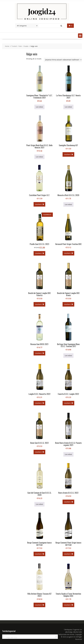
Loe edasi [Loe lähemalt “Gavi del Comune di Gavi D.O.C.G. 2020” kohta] (39, 504)
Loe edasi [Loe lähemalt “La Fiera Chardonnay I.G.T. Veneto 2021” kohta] (68, 107)
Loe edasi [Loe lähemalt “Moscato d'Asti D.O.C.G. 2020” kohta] (68, 204)
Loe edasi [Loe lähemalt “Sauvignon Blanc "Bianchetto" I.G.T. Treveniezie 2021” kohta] (39, 107)
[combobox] (30, 637)
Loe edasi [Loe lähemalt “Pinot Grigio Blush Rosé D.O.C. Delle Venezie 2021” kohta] (39, 157)
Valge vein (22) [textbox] (30, 638)
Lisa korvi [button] (67, 154)
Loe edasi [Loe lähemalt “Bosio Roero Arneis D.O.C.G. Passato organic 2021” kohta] (68, 454)
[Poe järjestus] (63, 60)
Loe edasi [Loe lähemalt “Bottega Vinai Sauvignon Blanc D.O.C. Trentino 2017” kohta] (68, 356)
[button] (80, 36)
